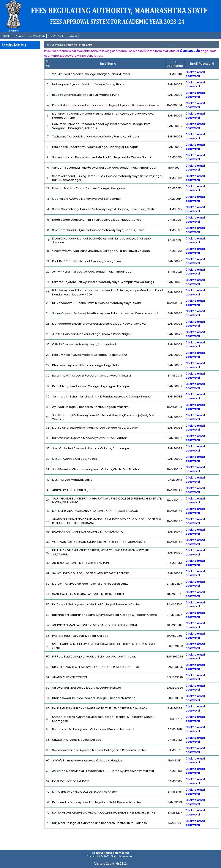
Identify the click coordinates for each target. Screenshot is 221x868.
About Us (98, 853)
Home (7, 36)
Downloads (37, 36)
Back (171, 45)
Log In (73, 36)
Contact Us (122, 853)
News (19, 36)
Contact (57, 36)
